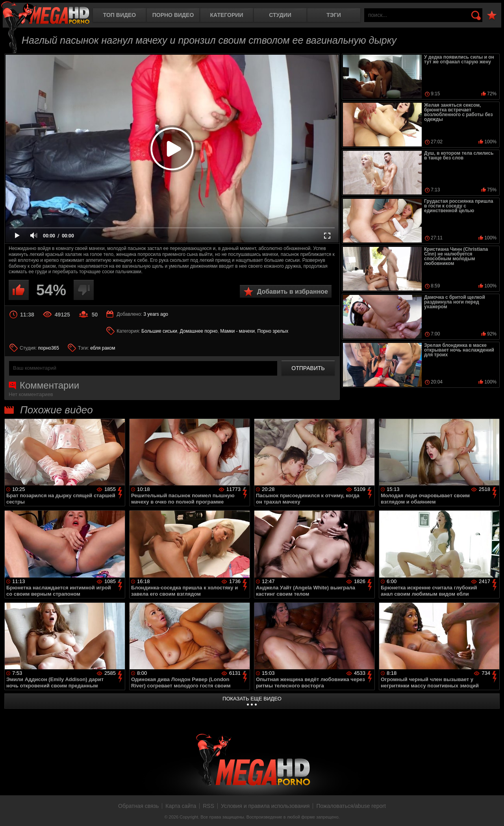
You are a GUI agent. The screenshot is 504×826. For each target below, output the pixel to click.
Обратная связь (138, 806)
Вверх (492, 811)
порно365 (49, 348)
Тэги (334, 15)
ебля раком (103, 348)
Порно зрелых (273, 331)
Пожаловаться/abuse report (351, 806)
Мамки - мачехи (237, 331)
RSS (208, 806)
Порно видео (173, 15)
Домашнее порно (199, 331)
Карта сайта (181, 806)
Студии (280, 15)
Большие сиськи (159, 331)
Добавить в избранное (293, 292)
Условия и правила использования (265, 806)
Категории (227, 15)
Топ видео (120, 15)
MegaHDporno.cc (45, 14)
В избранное (492, 16)
